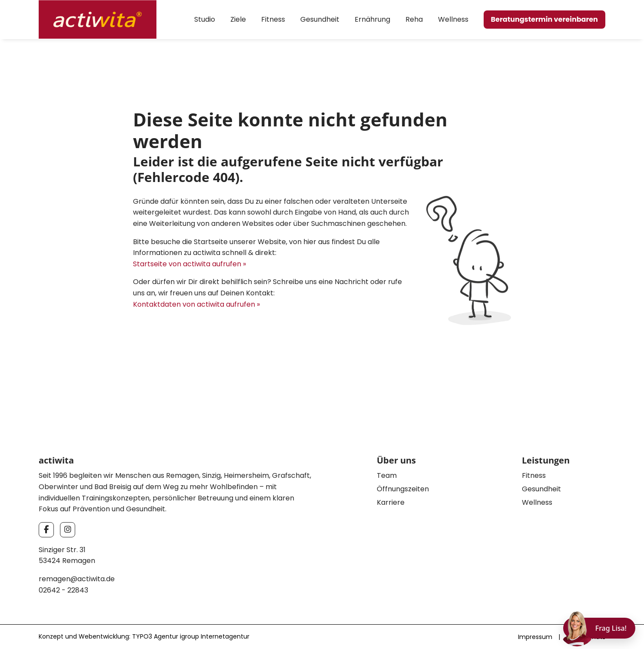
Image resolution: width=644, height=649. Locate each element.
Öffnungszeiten (403, 489)
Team (387, 475)
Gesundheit (320, 19)
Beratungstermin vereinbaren (544, 19)
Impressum (535, 637)
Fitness (273, 19)
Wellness (453, 19)
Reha (414, 19)
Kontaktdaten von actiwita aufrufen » (196, 304)
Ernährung (372, 19)
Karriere (391, 502)
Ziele (238, 19)
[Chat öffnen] (599, 628)
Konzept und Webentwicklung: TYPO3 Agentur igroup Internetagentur (144, 636)
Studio (205, 19)
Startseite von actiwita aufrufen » (189, 264)
